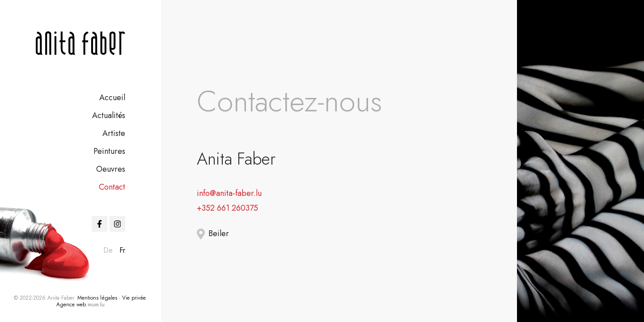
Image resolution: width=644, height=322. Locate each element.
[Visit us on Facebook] (100, 224)
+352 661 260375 (227, 208)
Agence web (71, 305)
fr (122, 250)
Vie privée (134, 298)
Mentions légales (97, 298)
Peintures (109, 151)
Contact (112, 187)
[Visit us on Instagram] (117, 224)
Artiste (114, 133)
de (108, 250)
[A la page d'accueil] (80, 43)
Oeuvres (111, 169)
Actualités (109, 115)
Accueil (112, 97)
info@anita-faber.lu (229, 193)
